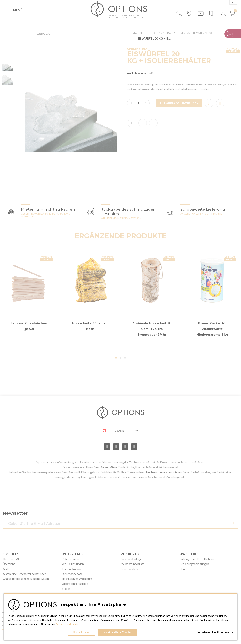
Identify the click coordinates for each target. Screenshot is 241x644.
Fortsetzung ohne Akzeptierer (215, 633)
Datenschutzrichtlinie (67, 625)
